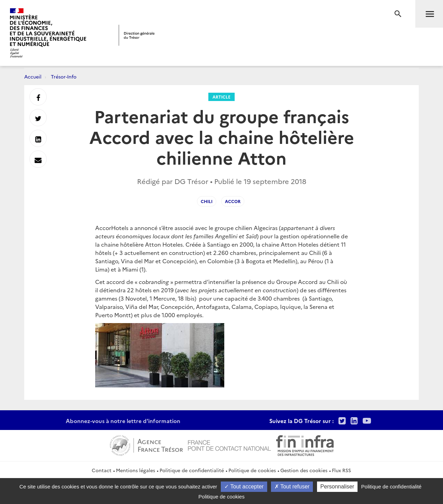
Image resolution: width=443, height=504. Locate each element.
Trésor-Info (64, 76)
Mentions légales (135, 470)
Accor (233, 201)
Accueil (33, 76)
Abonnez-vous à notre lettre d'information (123, 421)
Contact (102, 470)
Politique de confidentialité (192, 470)
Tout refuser (292, 487)
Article (221, 97)
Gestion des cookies (304, 470)
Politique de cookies (252, 470)
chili (207, 201)
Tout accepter (244, 487)
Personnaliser (337, 487)
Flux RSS (341, 470)
